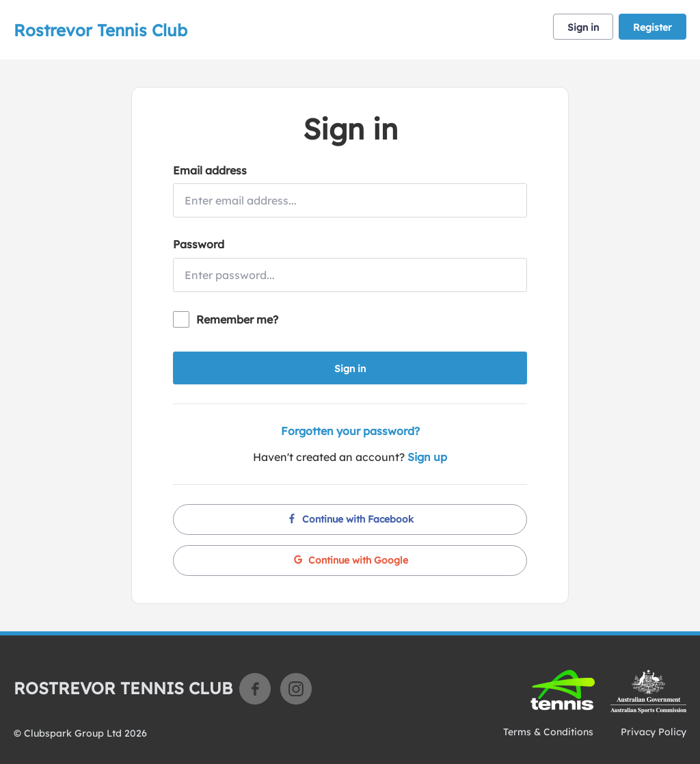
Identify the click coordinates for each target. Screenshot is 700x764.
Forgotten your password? (350, 431)
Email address (210, 170)
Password (199, 244)
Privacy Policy (654, 732)
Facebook (255, 689)
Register (652, 27)
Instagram (296, 689)
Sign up (427, 457)
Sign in (583, 27)
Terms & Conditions (548, 732)
